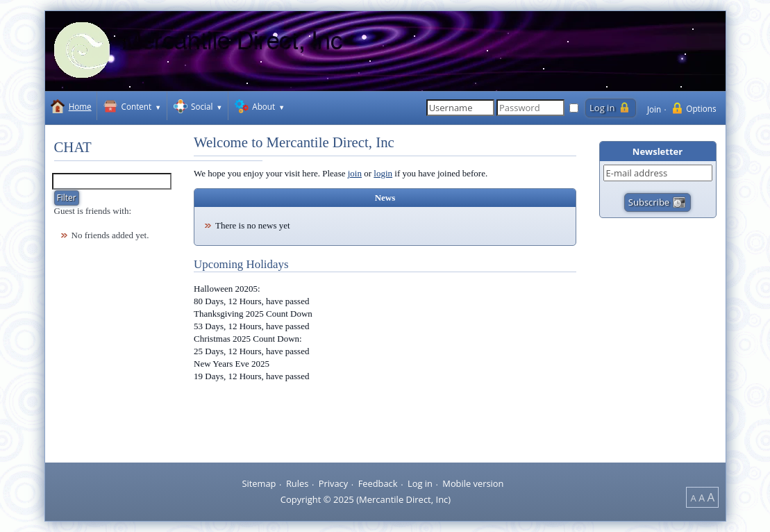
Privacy (333, 483)
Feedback (378, 483)
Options (701, 108)
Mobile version (473, 483)
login (383, 173)
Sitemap (259, 483)
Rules (297, 483)
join (355, 173)
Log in (420, 483)
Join (654, 109)
